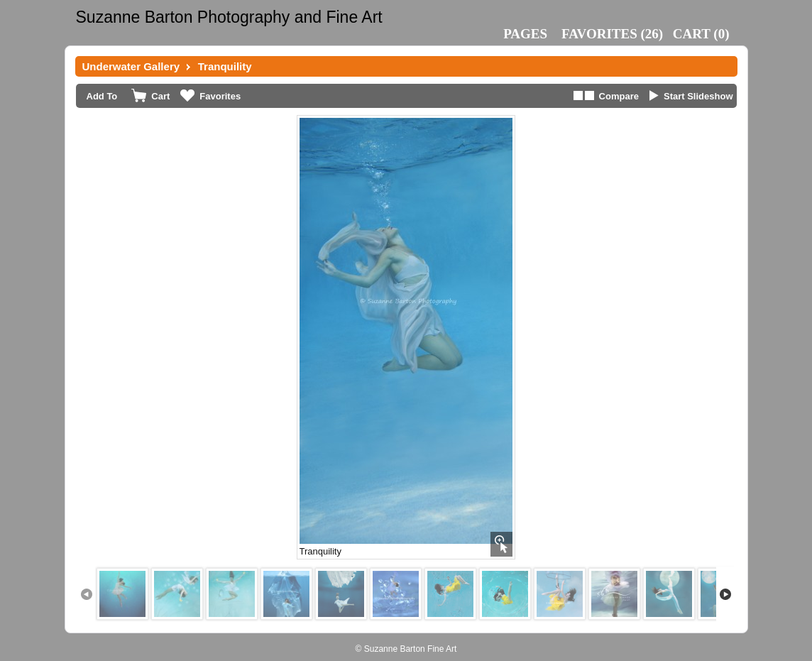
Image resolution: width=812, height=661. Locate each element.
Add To (102, 96)
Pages (525, 34)
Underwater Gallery (131, 66)
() (612, 34)
